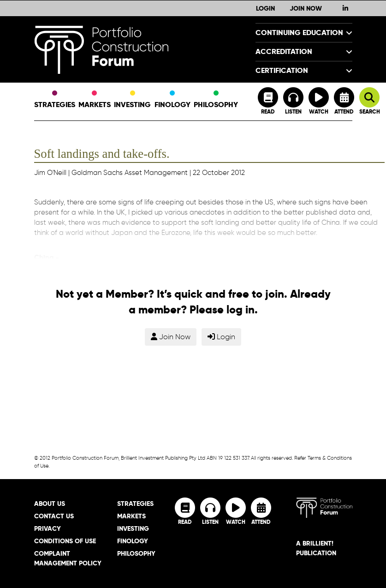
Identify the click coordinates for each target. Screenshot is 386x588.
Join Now (306, 8)
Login (265, 8)
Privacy (48, 528)
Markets (95, 100)
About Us (50, 504)
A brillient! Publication (316, 548)
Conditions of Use (65, 541)
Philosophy (216, 100)
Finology (172, 100)
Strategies (55, 100)
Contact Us (54, 516)
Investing (132, 100)
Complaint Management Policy (68, 558)
